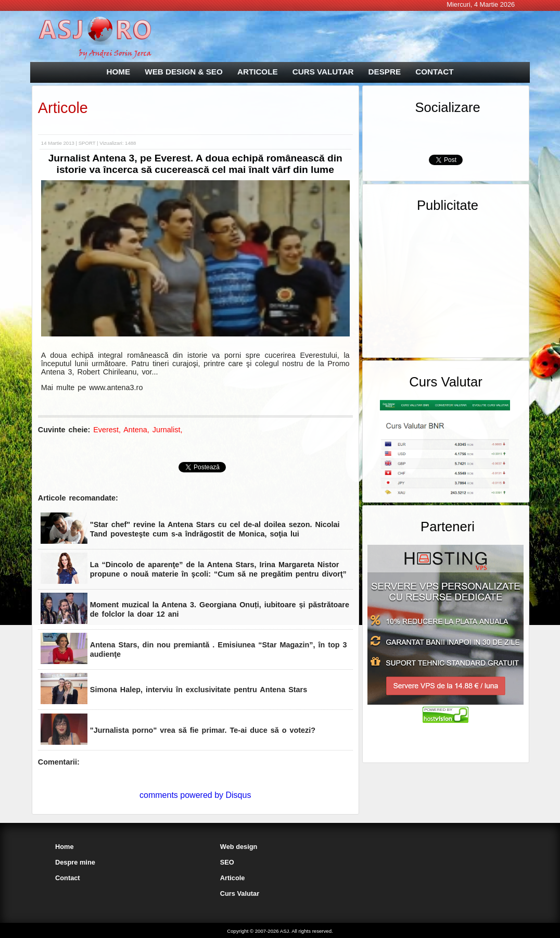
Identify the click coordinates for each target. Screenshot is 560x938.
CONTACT (434, 72)
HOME (119, 72)
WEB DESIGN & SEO (183, 72)
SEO (227, 862)
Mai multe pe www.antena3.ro (92, 387)
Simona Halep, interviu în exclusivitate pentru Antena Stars (203, 690)
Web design (239, 847)
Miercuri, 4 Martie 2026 (481, 4)
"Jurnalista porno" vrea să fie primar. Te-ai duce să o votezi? (203, 730)
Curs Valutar (240, 893)
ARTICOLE (258, 72)
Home (65, 847)
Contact (68, 878)
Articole (63, 108)
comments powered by (195, 795)
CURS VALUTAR (323, 72)
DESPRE (385, 72)
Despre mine (75, 862)
